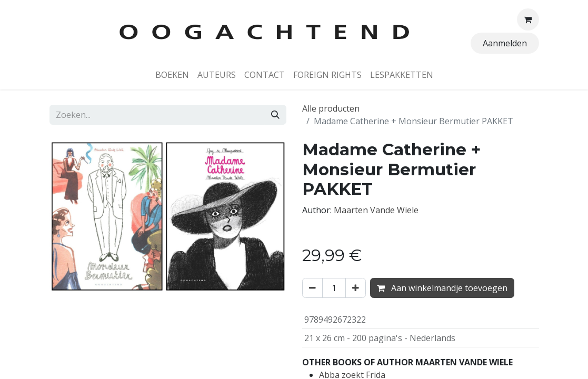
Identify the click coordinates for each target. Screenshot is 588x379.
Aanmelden (505, 43)
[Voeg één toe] (356, 288)
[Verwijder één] (312, 288)
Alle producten (331, 108)
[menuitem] (172, 75)
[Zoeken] (275, 115)
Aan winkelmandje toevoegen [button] (442, 288)
